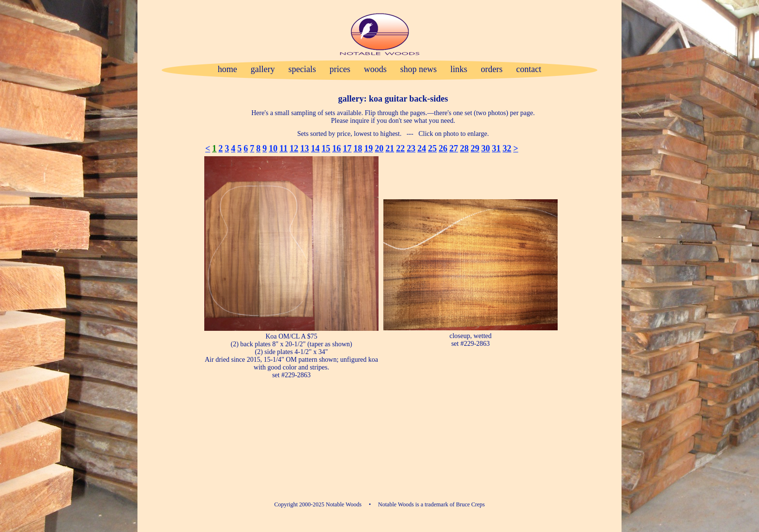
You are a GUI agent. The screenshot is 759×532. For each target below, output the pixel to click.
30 (486, 148)
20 (379, 148)
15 (326, 148)
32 (507, 148)
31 (496, 148)
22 (400, 148)
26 (443, 148)
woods (375, 69)
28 (464, 148)
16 (336, 148)
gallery (263, 69)
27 (454, 148)
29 (475, 148)
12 (294, 148)
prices (340, 69)
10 (273, 148)
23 (411, 148)
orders (492, 69)
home (228, 69)
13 (304, 148)
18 (358, 148)
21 (390, 148)
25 (432, 148)
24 (422, 148)
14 (315, 148)
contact (529, 69)
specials (302, 69)
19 (368, 148)
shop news (419, 69)
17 (347, 148)
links (459, 69)
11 (283, 148)
